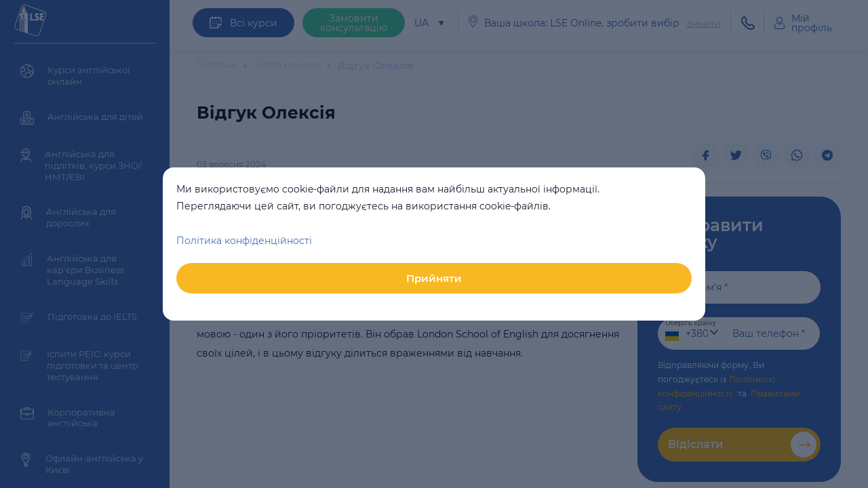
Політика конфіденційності (244, 241)
